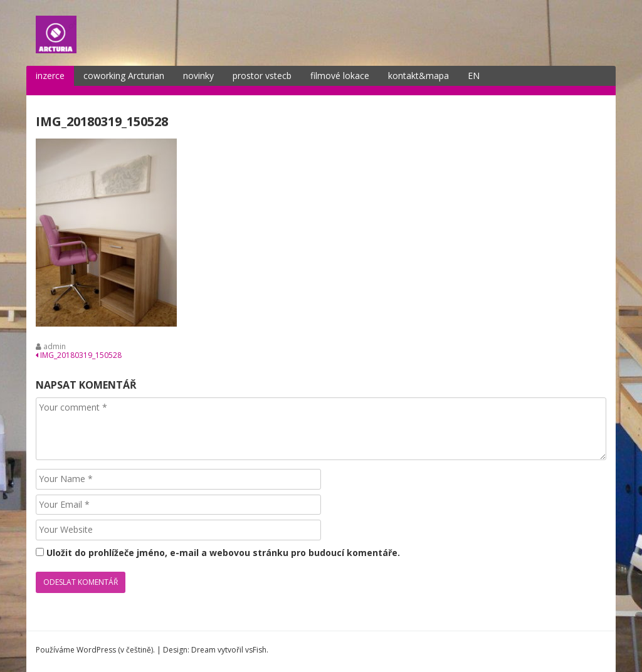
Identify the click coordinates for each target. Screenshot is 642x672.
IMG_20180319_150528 (79, 355)
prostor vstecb (262, 76)
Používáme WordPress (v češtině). (95, 650)
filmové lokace (340, 76)
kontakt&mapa (418, 76)
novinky (198, 76)
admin (55, 346)
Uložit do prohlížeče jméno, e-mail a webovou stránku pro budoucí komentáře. (223, 553)
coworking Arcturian (124, 76)
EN (474, 76)
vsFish (256, 650)
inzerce (50, 76)
